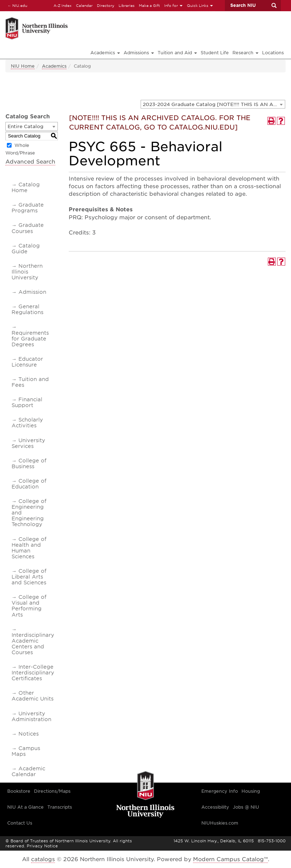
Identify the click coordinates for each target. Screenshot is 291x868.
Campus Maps (26, 751)
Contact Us (20, 823)
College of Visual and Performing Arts (29, 606)
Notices (29, 734)
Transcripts (60, 807)
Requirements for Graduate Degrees (30, 339)
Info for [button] (173, 5)
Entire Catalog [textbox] (25, 126)
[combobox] (213, 104)
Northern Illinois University (27, 272)
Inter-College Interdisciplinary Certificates (33, 673)
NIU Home (23, 66)
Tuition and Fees (30, 382)
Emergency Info (220, 791)
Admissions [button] (139, 53)
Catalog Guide (26, 249)
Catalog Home (26, 187)
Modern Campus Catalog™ (230, 859)
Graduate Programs (28, 208)
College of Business (29, 463)
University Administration (31, 716)
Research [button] (245, 53)
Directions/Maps (52, 791)
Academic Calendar (28, 771)
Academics (54, 66)
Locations (273, 53)
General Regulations (27, 309)
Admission (32, 292)
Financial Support (27, 402)
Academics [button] (105, 53)
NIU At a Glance (25, 807)
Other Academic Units (33, 696)
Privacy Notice (42, 846)
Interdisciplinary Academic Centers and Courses (33, 644)
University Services (28, 443)
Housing (251, 791)
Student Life (215, 53)
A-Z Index (63, 5)
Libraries (127, 5)
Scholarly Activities (27, 423)
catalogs (43, 859)
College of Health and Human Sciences (29, 548)
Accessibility (215, 807)
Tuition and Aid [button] (177, 53)
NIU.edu (16, 5)
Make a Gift (149, 5)
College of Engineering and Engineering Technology (29, 513)
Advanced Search (30, 162)
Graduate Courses (28, 228)
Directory (106, 5)
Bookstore (19, 791)
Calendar (84, 5)
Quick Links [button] (200, 5)
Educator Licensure (27, 362)
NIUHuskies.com (220, 823)
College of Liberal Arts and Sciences (29, 577)
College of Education (29, 484)
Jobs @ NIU (246, 807)
